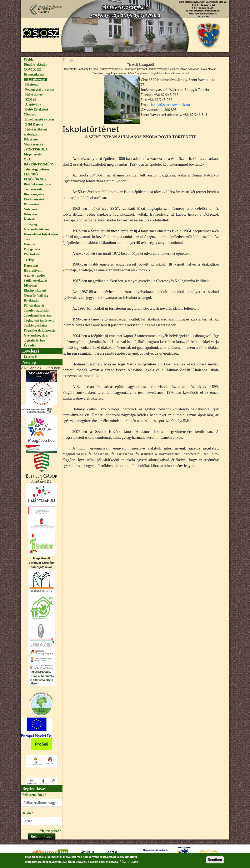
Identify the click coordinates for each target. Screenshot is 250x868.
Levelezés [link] (31, 357)
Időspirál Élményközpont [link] (35, 288)
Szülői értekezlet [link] (35, 280)
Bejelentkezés (42, 837)
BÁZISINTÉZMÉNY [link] (39, 164)
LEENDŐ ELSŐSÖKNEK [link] (35, 177)
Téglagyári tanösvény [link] (39, 320)
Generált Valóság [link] (36, 295)
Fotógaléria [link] (32, 249)
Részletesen (129, 863)
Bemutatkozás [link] (34, 74)
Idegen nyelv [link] (33, 154)
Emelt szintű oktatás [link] (40, 119)
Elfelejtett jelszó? (49, 831)
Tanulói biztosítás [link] (36, 310)
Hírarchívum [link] (33, 270)
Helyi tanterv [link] (35, 94)
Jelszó (27, 813)
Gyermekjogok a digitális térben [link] (36, 338)
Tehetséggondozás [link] (36, 169)
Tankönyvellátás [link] (35, 325)
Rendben (215, 861)
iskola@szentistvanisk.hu (171, 105)
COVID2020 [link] (33, 69)
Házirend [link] (32, 84)
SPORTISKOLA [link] (36, 149)
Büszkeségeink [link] (34, 194)
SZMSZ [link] (31, 99)
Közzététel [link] (31, 139)
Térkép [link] (29, 260)
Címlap (68, 60)
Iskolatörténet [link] (35, 79)
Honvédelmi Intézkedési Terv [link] (41, 237)
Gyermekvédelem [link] (36, 229)
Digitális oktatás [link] (35, 64)
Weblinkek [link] (31, 254)
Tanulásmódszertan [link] (38, 315)
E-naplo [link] (29, 244)
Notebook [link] (31, 209)
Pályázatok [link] (32, 204)
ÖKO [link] (28, 159)
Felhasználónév (33, 795)
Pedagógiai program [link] (40, 89)
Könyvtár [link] (31, 214)
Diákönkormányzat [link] (37, 184)
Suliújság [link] (30, 224)
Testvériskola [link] (33, 189)
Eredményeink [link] (34, 199)
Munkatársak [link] (33, 144)
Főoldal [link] (29, 59)
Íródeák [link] (29, 219)
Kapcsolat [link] (31, 265)
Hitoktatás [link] (31, 300)
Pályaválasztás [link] (34, 305)
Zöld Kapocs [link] (34, 124)
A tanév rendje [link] (34, 275)
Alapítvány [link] (33, 104)
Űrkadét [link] (30, 345)
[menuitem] (42, 60)
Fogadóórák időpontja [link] (40, 330)
